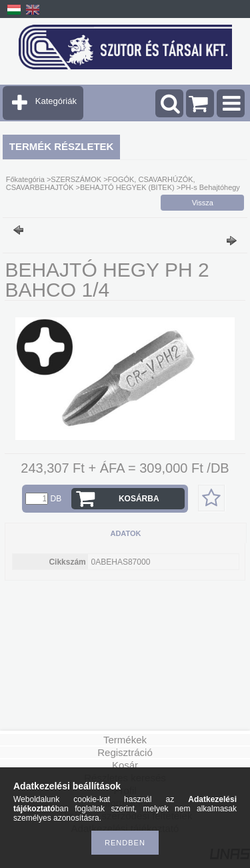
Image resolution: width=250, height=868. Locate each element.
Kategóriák (56, 101)
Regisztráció (125, 752)
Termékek (125, 740)
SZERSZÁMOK (76, 179)
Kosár (125, 765)
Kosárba (139, 499)
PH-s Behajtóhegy (210, 187)
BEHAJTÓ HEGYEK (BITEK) (128, 187)
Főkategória (25, 179)
